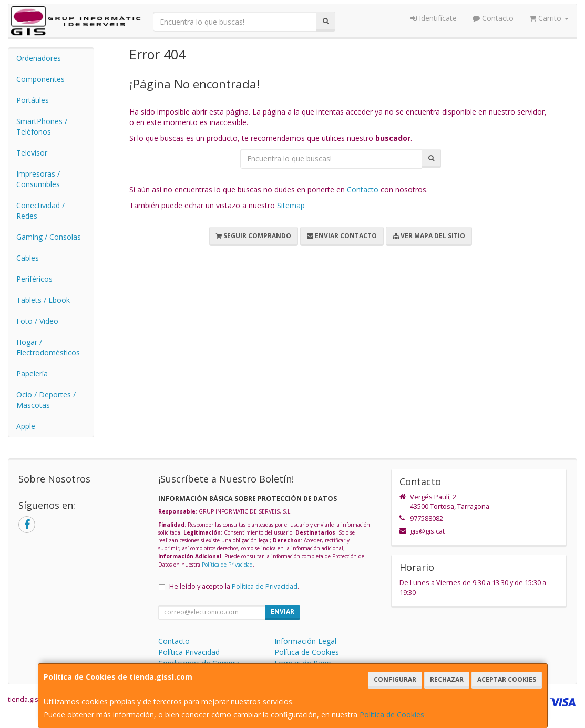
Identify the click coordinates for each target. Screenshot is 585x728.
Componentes (40, 79)
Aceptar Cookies (507, 679)
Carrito (549, 18)
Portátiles (33, 100)
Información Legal (305, 641)
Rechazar (447, 679)
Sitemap (291, 205)
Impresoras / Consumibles (38, 179)
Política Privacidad (189, 652)
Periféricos (34, 279)
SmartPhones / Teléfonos (42, 126)
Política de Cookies (392, 715)
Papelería (32, 373)
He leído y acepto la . (234, 586)
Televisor (32, 153)
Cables (28, 258)
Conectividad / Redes (40, 211)
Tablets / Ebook (43, 300)
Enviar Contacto (342, 236)
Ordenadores (39, 58)
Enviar (283, 612)
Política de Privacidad (227, 565)
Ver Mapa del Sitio (429, 236)
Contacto (493, 18)
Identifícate (434, 18)
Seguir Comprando (254, 236)
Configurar (395, 679)
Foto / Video (37, 321)
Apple (26, 426)
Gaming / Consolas (49, 237)
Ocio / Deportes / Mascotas (46, 400)
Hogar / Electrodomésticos (48, 347)
